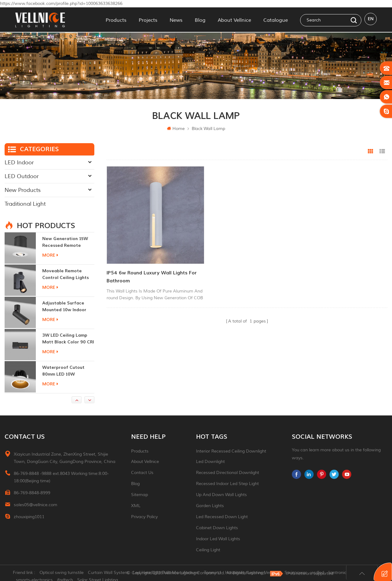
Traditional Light (25, 204)
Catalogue (276, 20)
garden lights (210, 506)
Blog (200, 20)
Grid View (371, 151)
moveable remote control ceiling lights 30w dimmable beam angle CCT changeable (67, 275)
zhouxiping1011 (29, 517)
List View (382, 151)
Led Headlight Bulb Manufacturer (169, 573)
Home (176, 129)
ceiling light (208, 550)
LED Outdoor (22, 176)
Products (116, 20)
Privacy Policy (144, 517)
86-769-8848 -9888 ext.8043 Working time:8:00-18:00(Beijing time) (61, 477)
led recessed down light (222, 517)
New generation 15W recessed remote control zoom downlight (65, 242)
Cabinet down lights (217, 528)
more (50, 255)
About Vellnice (234, 20)
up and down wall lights (221, 495)
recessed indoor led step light (227, 484)
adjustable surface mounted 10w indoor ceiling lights (64, 307)
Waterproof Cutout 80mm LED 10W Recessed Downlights (65, 371)
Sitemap (139, 495)
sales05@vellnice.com (36, 505)
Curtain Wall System (111, 573)
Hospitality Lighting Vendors (255, 573)
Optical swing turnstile (64, 573)
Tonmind (215, 573)
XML (136, 506)
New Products (23, 190)
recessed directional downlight (228, 473)
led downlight (210, 462)
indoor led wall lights (218, 539)
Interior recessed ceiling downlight (231, 451)
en (371, 19)
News (176, 20)
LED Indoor (19, 162)
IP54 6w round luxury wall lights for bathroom (147, 266)
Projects (148, 20)
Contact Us (142, 473)
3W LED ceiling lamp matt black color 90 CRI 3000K (68, 339)
